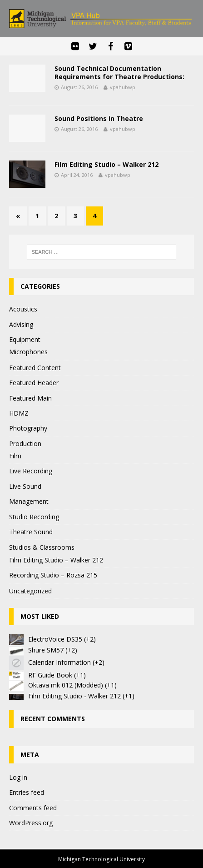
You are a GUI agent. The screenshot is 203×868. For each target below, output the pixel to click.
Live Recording (31, 471)
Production (25, 444)
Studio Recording (34, 517)
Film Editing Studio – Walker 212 (106, 164)
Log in (18, 777)
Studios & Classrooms (42, 547)
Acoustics (23, 309)
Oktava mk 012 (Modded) (66, 685)
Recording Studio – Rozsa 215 (53, 575)
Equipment (25, 339)
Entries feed (27, 792)
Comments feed (33, 808)
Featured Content (35, 368)
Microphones (28, 352)
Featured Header (34, 383)
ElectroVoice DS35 (55, 639)
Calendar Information (59, 662)
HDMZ (19, 413)
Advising (21, 324)
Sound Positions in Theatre (99, 118)
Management (29, 501)
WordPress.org (31, 823)
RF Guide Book (50, 675)
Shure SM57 (46, 650)
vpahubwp (123, 87)
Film (15, 456)
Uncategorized (30, 591)
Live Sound (25, 486)
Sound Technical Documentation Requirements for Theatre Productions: (119, 73)
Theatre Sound (31, 532)
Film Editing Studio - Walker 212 (74, 696)
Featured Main (30, 398)
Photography (28, 428)
